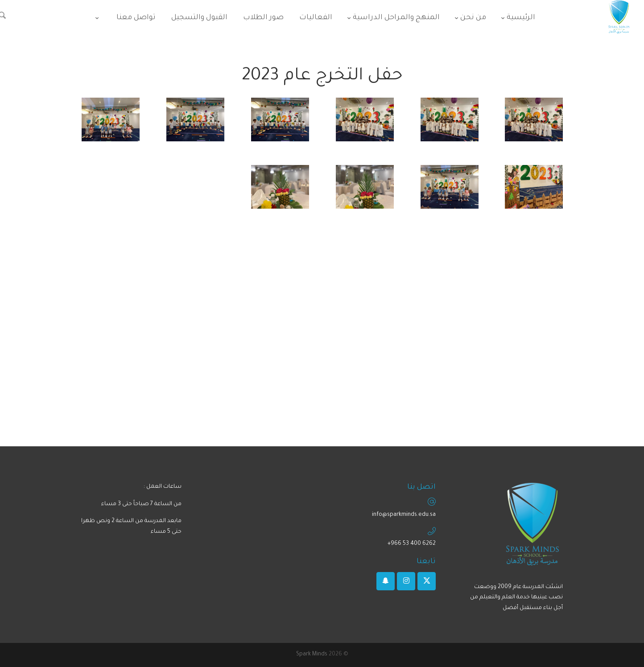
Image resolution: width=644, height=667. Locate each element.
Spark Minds (312, 655)
